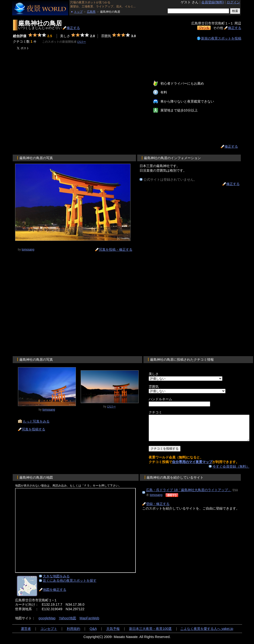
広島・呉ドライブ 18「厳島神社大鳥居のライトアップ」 (189, 495)
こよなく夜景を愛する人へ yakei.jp (207, 634)
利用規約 (73, 634)
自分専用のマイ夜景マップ (192, 467)
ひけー (82, 42)
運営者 (26, 634)
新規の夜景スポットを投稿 (221, 38)
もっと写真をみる (36, 421)
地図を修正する (55, 595)
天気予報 (113, 634)
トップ (78, 12)
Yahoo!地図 (68, 623)
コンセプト (49, 634)
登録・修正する (158, 509)
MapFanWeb (89, 623)
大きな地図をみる (56, 581)
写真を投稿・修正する (116, 249)
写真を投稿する (34, 429)
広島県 (91, 12)
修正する (73, 28)
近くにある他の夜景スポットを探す (70, 586)
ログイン (233, 2)
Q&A (93, 634)
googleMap (47, 623)
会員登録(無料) (213, 2)
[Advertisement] (57, 102)
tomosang (156, 500)
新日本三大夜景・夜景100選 (150, 634)
